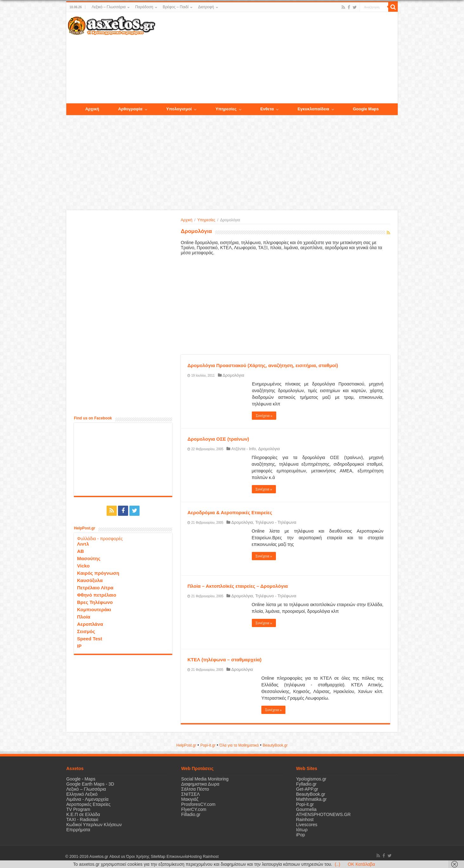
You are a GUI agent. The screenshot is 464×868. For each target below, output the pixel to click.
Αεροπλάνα (90, 624)
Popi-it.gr (208, 745)
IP (79, 646)
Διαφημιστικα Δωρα (200, 784)
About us (117, 857)
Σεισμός (86, 631)
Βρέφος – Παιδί (176, 7)
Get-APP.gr (307, 789)
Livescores (307, 825)
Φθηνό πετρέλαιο (97, 595)
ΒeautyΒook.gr (275, 745)
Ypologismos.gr (311, 779)
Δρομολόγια (233, 375)
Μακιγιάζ (190, 799)
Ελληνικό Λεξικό (82, 794)
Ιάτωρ (302, 830)
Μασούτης (89, 558)
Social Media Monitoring (205, 779)
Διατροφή (206, 7)
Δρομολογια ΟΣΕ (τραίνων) (218, 439)
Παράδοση (144, 7)
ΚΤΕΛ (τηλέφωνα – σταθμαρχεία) (224, 660)
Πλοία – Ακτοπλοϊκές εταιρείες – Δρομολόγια (238, 586)
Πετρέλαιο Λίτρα (95, 588)
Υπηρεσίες (206, 220)
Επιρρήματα (78, 830)
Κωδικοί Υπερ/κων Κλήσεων (94, 825)
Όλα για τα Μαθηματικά (239, 745)
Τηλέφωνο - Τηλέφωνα (276, 522)
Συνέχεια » (264, 416)
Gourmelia (307, 809)
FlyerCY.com (194, 809)
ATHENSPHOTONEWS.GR (323, 814)
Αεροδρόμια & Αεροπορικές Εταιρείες (230, 512)
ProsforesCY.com (198, 804)
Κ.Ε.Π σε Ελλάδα (83, 814)
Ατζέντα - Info (243, 449)
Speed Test (90, 639)
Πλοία (84, 617)
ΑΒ (81, 551)
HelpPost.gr (186, 745)
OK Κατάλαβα (362, 864)
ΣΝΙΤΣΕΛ (190, 794)
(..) (337, 864)
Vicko (83, 566)
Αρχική (186, 220)
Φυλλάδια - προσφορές (100, 539)
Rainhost (305, 819)
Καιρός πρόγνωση (98, 573)
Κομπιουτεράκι (94, 609)
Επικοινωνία (177, 857)
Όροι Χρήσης (138, 857)
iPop (301, 835)
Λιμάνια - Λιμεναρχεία (87, 799)
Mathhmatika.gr (311, 799)
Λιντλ (83, 544)
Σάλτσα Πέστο (195, 789)
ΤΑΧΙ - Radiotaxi (82, 819)
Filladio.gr (191, 814)
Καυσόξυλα (90, 580)
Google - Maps (81, 779)
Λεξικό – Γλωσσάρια (109, 7)
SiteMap (158, 857)
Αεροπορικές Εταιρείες (88, 804)
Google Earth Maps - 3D (90, 784)
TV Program (78, 809)
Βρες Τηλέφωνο (95, 602)
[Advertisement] (277, 58)
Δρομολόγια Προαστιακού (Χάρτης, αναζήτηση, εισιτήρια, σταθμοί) (263, 365)
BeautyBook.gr (311, 794)
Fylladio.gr (307, 784)
